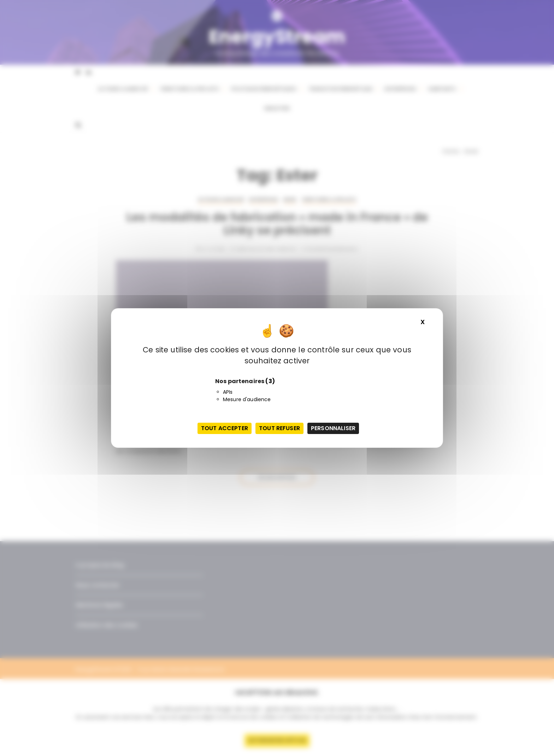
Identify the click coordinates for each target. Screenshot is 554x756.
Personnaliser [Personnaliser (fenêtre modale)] (333, 428)
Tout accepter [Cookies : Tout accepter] (225, 428)
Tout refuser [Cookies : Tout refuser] (279, 428)
